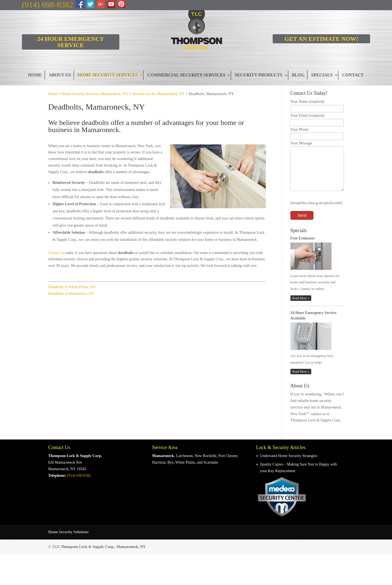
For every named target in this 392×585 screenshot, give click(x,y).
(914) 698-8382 (47, 5)
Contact (353, 75)
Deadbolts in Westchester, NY (71, 294)
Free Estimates (303, 246)
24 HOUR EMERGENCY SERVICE (71, 42)
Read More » (301, 306)
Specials (322, 75)
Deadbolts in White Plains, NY (72, 287)
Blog (298, 75)
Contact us (56, 253)
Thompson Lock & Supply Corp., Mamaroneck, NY (103, 555)
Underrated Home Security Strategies (289, 464)
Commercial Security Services (186, 75)
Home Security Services (108, 75)
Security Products (259, 75)
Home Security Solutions (68, 540)
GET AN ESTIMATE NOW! (321, 39)
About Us (60, 75)
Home (35, 75)
